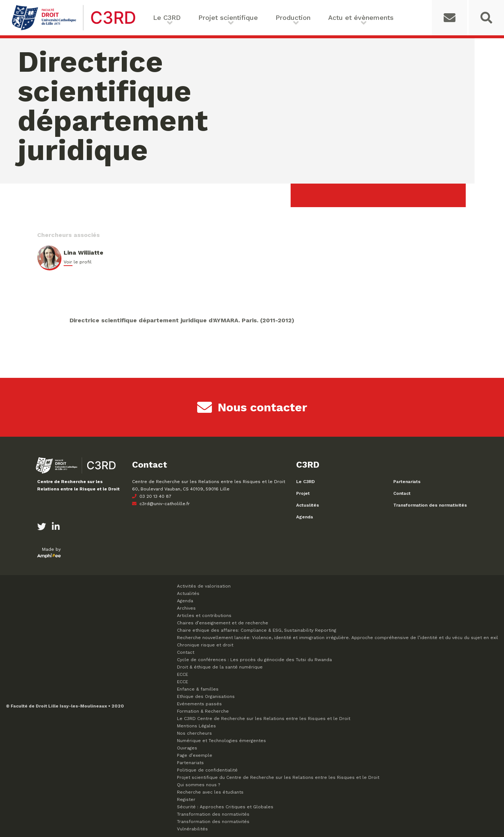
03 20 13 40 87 (152, 496)
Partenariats (407, 482)
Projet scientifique (228, 17)
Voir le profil (78, 262)
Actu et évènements (361, 17)
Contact (402, 493)
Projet (303, 493)
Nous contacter (252, 407)
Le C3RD (167, 17)
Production (293, 17)
